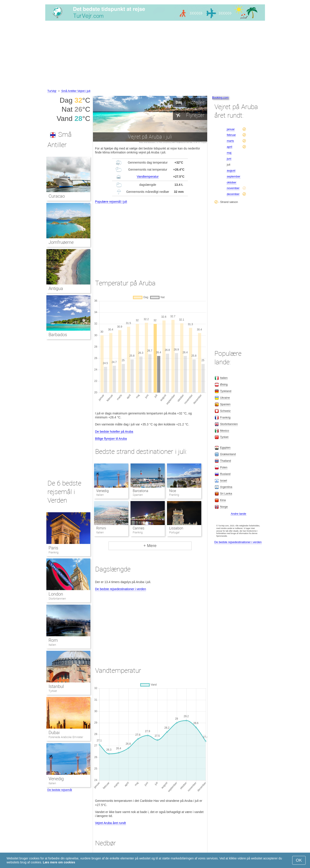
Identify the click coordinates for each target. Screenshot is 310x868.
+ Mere (150, 546)
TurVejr (52, 91)
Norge (224, 507)
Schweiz (225, 411)
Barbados (58, 335)
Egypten (225, 448)
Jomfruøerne (61, 242)
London (56, 594)
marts (230, 141)
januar (231, 129)
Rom (53, 640)
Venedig (102, 491)
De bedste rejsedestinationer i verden (121, 589)
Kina (223, 500)
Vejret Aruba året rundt (111, 823)
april (229, 147)
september (233, 176)
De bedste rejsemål (60, 790)
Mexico (224, 431)
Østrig (224, 384)
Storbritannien (57, 599)
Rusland (225, 474)
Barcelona (140, 491)
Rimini (101, 528)
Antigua (56, 288)
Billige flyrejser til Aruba (111, 439)
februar (231, 135)
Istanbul (56, 686)
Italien (52, 645)
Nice (173, 491)
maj (229, 153)
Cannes (139, 528)
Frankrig (53, 552)
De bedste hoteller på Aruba (114, 432)
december (233, 194)
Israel (223, 480)
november (233, 188)
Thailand (225, 461)
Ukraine (225, 398)
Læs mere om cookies (59, 862)
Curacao (57, 196)
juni (229, 159)
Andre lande (238, 514)
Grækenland (228, 454)
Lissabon (176, 528)
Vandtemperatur (148, 177)
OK (299, 860)
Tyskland (226, 391)
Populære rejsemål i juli (111, 202)
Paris (53, 548)
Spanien (225, 404)
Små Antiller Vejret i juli (76, 91)
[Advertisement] (155, 56)
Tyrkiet (53, 691)
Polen (224, 467)
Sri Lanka (226, 493)
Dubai (54, 733)
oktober (231, 182)
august (231, 170)
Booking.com (220, 98)
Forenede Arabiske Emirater (66, 737)
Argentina (226, 487)
